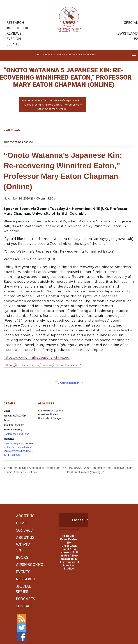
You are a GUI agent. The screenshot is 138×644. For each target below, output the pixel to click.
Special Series (23, 589)
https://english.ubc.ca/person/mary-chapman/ (42, 365)
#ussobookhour (32, 564)
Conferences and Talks (16, 434)
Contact (24, 530)
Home (26, 100)
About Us (25, 516)
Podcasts (25, 599)
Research (26, 579)
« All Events (12, 130)
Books (22, 557)
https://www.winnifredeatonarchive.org (37, 358)
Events (36, 100)
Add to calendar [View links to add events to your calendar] (69, 383)
